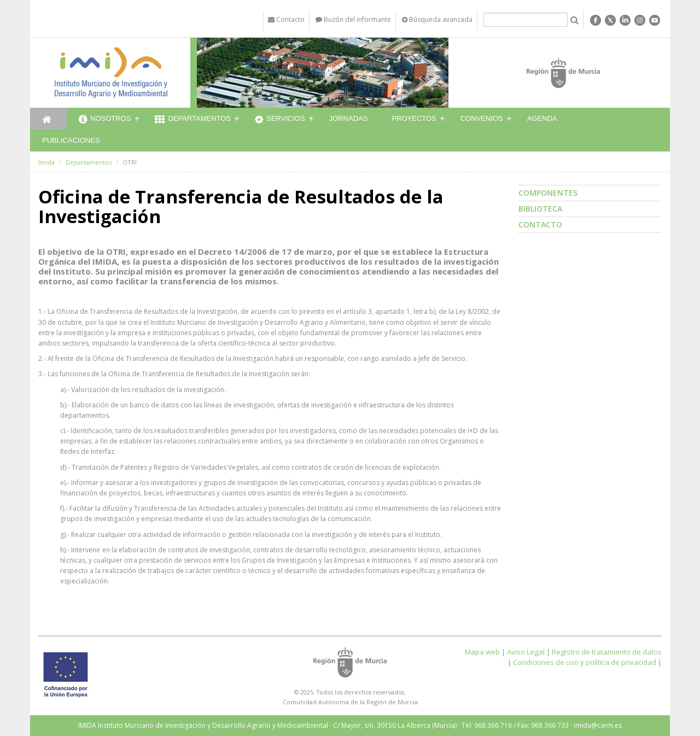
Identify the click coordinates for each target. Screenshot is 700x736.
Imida (46, 162)
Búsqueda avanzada (437, 19)
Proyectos (414, 118)
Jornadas (349, 118)
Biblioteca (540, 209)
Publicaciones (71, 140)
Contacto (540, 224)
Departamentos (193, 120)
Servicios (280, 120)
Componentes (548, 193)
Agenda (542, 118)
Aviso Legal (526, 652)
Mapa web (482, 652)
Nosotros (105, 120)
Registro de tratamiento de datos (607, 652)
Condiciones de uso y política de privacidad (585, 662)
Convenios (482, 118)
